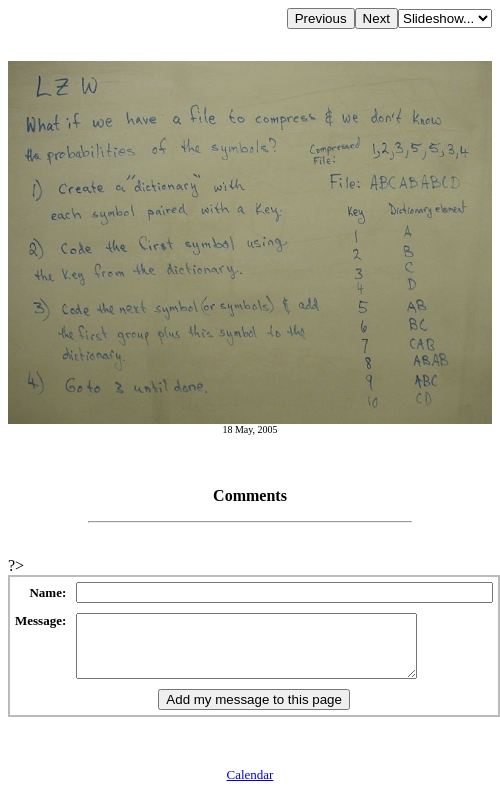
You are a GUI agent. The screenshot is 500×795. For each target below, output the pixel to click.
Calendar (250, 786)
